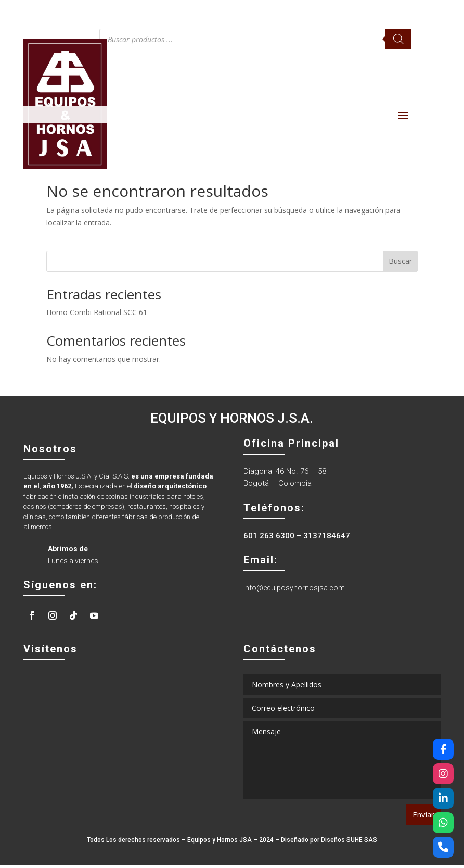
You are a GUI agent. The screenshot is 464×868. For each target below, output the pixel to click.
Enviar (423, 817)
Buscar (400, 264)
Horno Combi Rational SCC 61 (97, 315)
